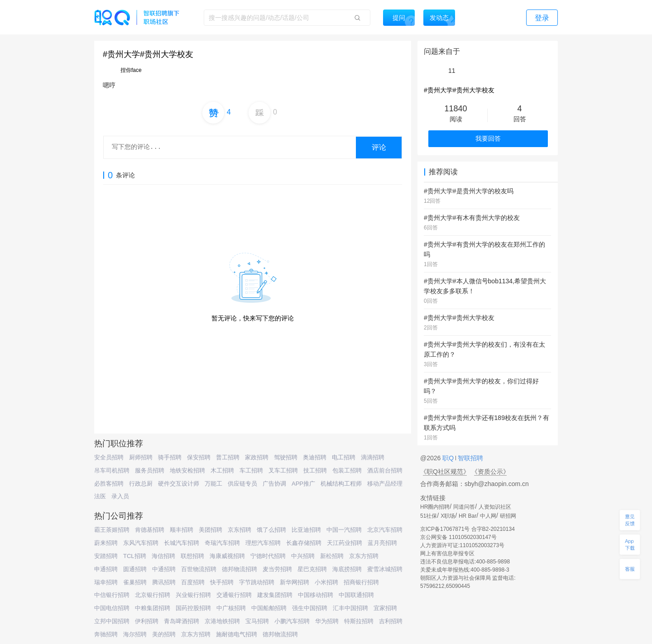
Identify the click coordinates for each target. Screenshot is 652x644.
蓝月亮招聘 (382, 543)
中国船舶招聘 (269, 608)
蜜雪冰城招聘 (385, 569)
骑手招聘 (170, 457)
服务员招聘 (150, 470)
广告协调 (274, 484)
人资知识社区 (495, 507)
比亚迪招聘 (306, 530)
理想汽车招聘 (263, 543)
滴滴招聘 (373, 457)
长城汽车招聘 (182, 543)
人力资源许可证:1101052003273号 (462, 545)
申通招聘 (106, 569)
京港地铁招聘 (222, 621)
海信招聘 (163, 556)
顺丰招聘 (182, 530)
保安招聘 (199, 457)
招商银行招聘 (361, 582)
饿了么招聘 (271, 530)
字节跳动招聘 (257, 582)
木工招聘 (222, 470)
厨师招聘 (141, 457)
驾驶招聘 (286, 457)
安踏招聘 (106, 556)
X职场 (448, 516)
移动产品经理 (385, 484)
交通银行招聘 (234, 595)
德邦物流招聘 (240, 569)
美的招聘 (164, 634)
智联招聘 (470, 458)
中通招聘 (164, 569)
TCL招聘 (135, 556)
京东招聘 (240, 530)
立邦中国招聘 (112, 621)
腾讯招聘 (164, 582)
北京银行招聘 (153, 595)
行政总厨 (141, 484)
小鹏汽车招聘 (292, 621)
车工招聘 (251, 470)
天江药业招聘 (345, 543)
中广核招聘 (231, 608)
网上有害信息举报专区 (447, 553)
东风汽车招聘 (141, 543)
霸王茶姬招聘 (112, 530)
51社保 (429, 516)
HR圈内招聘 (435, 507)
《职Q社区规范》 (445, 472)
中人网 (488, 516)
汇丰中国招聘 (350, 608)
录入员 (120, 496)
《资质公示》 (490, 472)
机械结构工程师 (341, 484)
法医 (100, 496)
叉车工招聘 (283, 470)
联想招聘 (192, 556)
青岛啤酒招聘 (182, 621)
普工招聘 (228, 457)
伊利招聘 (147, 621)
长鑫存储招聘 (304, 543)
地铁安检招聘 (187, 470)
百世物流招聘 (199, 569)
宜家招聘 (385, 608)
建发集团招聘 (275, 595)
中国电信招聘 (112, 608)
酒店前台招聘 (385, 470)
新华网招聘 (295, 582)
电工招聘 (344, 457)
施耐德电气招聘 (237, 634)
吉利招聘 (391, 621)
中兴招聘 (303, 556)
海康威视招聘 (227, 556)
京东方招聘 (364, 556)
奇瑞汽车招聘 (222, 543)
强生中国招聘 (310, 608)
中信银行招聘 (112, 595)
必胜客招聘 (109, 484)
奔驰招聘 (106, 634)
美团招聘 (211, 530)
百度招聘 (193, 582)
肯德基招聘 (150, 530)
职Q (449, 458)
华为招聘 (327, 621)
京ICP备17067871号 (445, 529)
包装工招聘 (347, 470)
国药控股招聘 (193, 608)
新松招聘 (332, 556)
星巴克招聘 (312, 569)
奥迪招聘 (315, 457)
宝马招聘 (257, 621)
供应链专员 (242, 484)
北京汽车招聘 (385, 530)
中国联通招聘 (356, 595)
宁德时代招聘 (268, 556)
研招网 (508, 516)
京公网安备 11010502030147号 (458, 537)
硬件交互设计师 (179, 484)
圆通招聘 (135, 569)
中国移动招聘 (316, 595)
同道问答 (464, 507)
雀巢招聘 (135, 582)
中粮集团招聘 (153, 608)
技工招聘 (315, 470)
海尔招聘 (135, 634)
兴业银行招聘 (193, 595)
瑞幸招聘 (106, 582)
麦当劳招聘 (277, 569)
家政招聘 (257, 457)
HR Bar (467, 516)
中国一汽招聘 (344, 530)
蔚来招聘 (106, 543)
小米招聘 (326, 582)
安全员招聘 (109, 457)
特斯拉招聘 (359, 621)
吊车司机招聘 (112, 470)
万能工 (213, 484)
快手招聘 (222, 582)
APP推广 (303, 484)
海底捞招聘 (347, 569)
